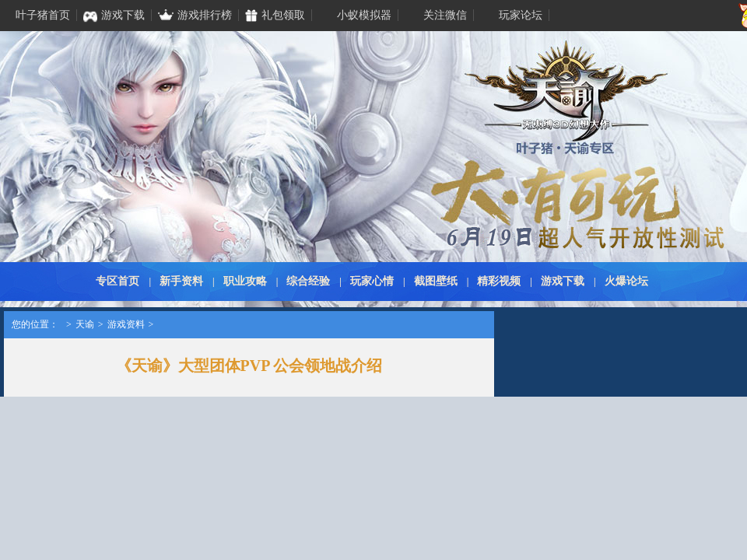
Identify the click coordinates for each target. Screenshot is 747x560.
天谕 (85, 324)
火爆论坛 (626, 281)
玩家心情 (372, 281)
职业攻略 (245, 281)
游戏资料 (126, 324)
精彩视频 (499, 281)
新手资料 (181, 281)
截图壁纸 (436, 281)
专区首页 (117, 281)
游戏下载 (563, 281)
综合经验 (308, 281)
